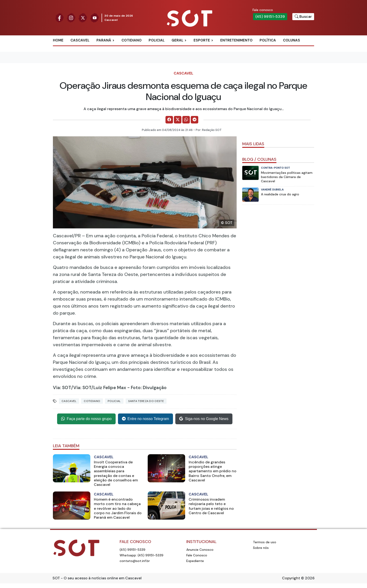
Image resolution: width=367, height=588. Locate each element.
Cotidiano (132, 40)
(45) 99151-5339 (270, 17)
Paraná (104, 40)
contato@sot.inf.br (135, 561)
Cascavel (80, 40)
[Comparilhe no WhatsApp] (186, 120)
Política (268, 40)
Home (58, 40)
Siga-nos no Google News (204, 419)
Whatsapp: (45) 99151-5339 (141, 555)
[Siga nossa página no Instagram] (71, 17)
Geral (177, 40)
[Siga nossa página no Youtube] (95, 17)
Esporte (202, 40)
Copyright (291, 578)
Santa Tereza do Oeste (146, 401)
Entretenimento (236, 40)
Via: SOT (62, 388)
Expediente (195, 561)
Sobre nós (261, 548)
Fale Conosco (197, 555)
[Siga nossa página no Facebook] (59, 17)
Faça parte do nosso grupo (86, 419)
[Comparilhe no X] (178, 120)
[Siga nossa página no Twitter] (83, 17)
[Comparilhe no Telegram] (195, 120)
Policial (157, 40)
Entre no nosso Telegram (146, 419)
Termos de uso (265, 542)
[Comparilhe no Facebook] (169, 120)
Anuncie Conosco (200, 550)
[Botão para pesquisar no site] (303, 17)
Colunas (292, 40)
